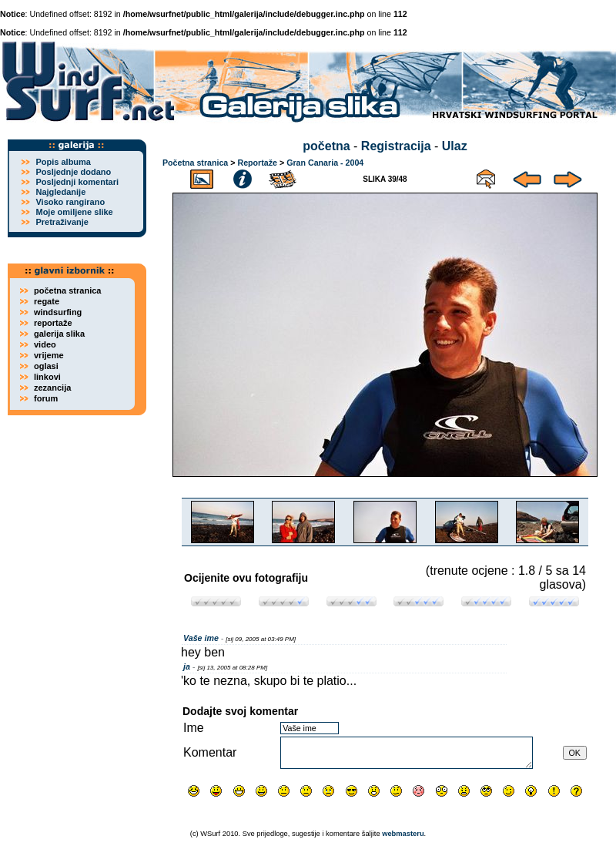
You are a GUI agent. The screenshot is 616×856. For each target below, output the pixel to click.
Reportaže (257, 163)
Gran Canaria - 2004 (325, 163)
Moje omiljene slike (74, 212)
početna (326, 146)
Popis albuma (63, 162)
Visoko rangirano (70, 202)
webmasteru (403, 834)
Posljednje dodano (73, 172)
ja (187, 666)
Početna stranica (195, 163)
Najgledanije (60, 192)
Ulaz (455, 146)
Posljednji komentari (77, 182)
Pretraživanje (62, 222)
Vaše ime (201, 638)
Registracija (396, 146)
